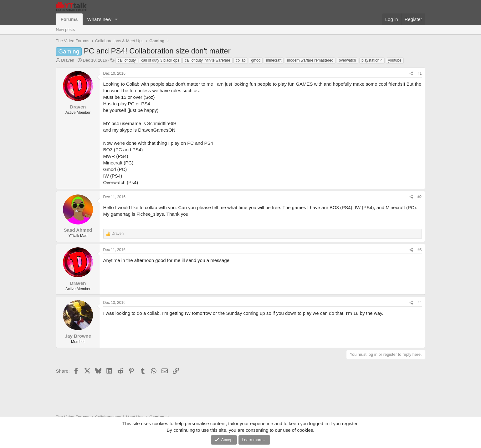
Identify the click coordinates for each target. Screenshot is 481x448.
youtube (395, 60)
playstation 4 (372, 60)
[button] (116, 19)
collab (240, 60)
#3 (420, 250)
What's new (99, 19)
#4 (420, 303)
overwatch (348, 60)
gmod (256, 60)
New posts (66, 30)
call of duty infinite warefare (207, 60)
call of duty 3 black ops (160, 60)
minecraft (274, 60)
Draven (68, 60)
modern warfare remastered (310, 60)
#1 (420, 73)
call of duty (127, 60)
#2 (420, 197)
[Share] (411, 74)
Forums (69, 19)
